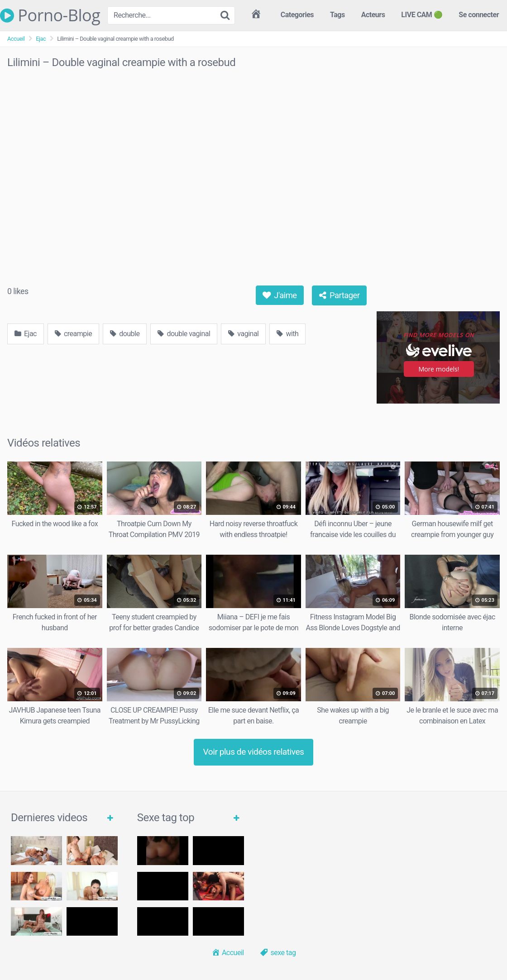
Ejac (41, 39)
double (125, 334)
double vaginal (184, 334)
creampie (73, 334)
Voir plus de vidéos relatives (254, 752)
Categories (297, 15)
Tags (337, 15)
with (287, 334)
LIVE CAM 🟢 (422, 15)
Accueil (16, 39)
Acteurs (373, 15)
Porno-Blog (50, 15)
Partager (340, 295)
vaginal (243, 334)
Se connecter (479, 15)
